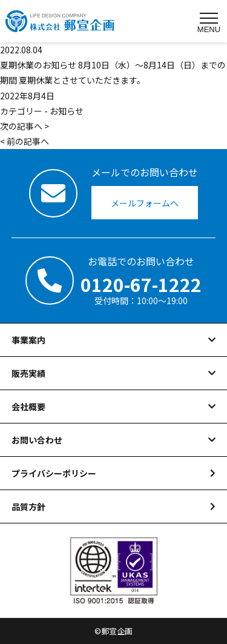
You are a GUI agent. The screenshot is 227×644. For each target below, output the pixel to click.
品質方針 (28, 506)
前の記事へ (28, 141)
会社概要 (28, 407)
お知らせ (67, 111)
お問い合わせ (37, 440)
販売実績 (28, 373)
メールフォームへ (145, 203)
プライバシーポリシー (54, 473)
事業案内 (28, 340)
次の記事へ (21, 126)
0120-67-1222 (141, 284)
